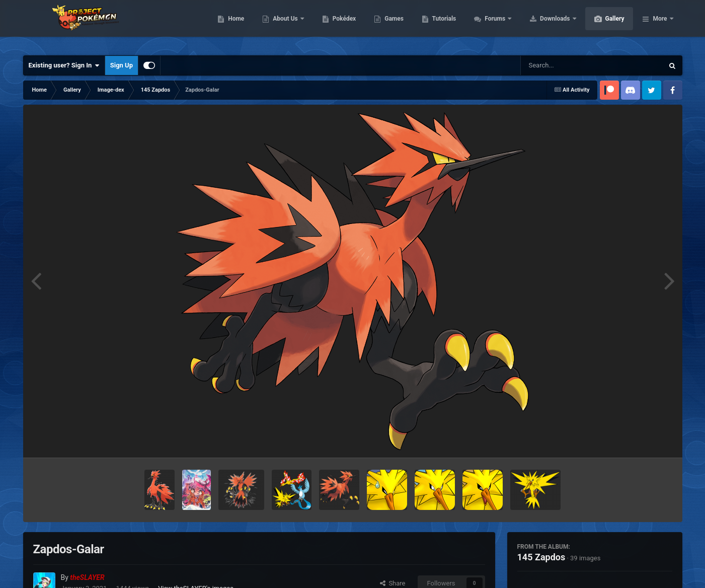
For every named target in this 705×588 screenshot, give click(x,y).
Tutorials (492, 25)
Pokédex (392, 25)
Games (442, 25)
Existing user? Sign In (64, 65)
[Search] (567, 65)
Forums (543, 25)
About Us (333, 25)
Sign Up (122, 65)
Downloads (603, 25)
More (660, 25)
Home (284, 25)
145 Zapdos (541, 557)
